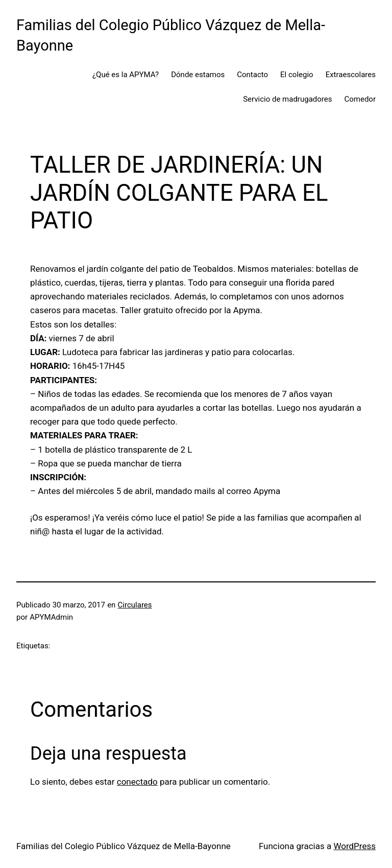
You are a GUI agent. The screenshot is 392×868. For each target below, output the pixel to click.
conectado (137, 782)
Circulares (135, 605)
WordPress (354, 846)
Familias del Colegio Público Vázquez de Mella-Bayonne (124, 846)
